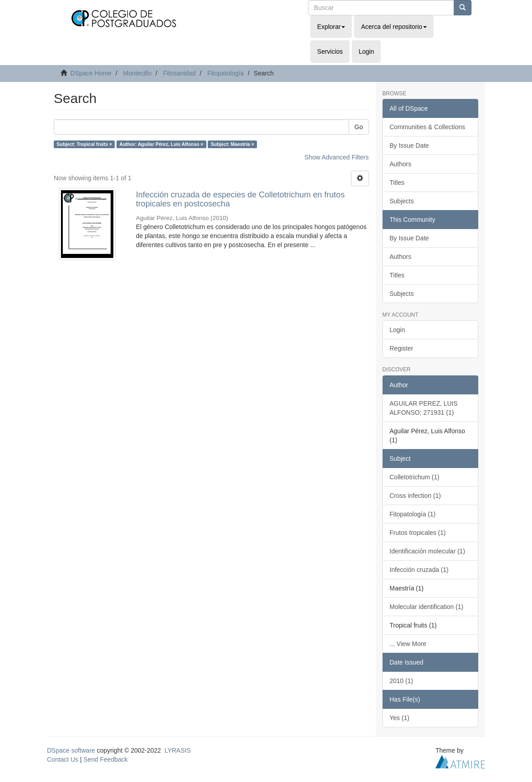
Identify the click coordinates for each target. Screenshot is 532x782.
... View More (408, 644)
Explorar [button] (331, 27)
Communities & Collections (427, 127)
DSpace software (71, 750)
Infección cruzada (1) (419, 570)
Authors (401, 164)
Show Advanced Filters (336, 157)
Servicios (330, 52)
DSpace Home (91, 73)
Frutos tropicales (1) (418, 533)
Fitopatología (226, 73)
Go (359, 127)
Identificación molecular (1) (427, 551)
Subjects (402, 201)
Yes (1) (400, 718)
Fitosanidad (179, 73)
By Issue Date (409, 145)
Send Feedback (106, 759)
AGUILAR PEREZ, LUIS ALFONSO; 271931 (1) (424, 408)
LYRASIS (177, 750)
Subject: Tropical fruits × (84, 144)
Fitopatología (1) (413, 514)
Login (397, 330)
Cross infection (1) (415, 496)
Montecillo (137, 73)
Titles (397, 183)
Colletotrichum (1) (415, 477)
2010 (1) (401, 681)
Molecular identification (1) (427, 607)
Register (401, 348)
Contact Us (63, 759)
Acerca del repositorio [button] (394, 27)
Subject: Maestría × (233, 144)
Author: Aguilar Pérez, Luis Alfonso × (162, 144)
